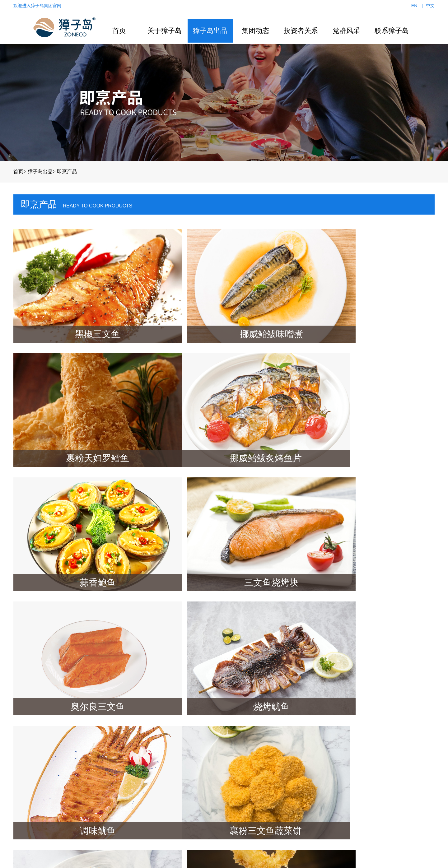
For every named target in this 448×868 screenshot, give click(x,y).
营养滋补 (179, 736)
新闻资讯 (231, 736)
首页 (119, 31)
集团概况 (127, 736)
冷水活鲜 (179, 745)
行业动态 (231, 745)
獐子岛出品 (210, 31)
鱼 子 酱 (178, 780)
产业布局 (127, 745)
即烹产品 (67, 170)
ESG (270, 745)
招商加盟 (371, 745)
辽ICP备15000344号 (224, 859)
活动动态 (326, 754)
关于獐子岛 (165, 31)
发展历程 (127, 762)
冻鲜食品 (179, 771)
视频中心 (231, 754)
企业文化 (127, 780)
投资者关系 (301, 31)
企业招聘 (371, 762)
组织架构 (127, 754)
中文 (430, 6)
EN (414, 6)
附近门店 (371, 754)
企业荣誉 (127, 771)
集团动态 (255, 31)
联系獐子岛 (392, 31)
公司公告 (275, 736)
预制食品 (179, 762)
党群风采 (346, 31)
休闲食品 (179, 754)
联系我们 (371, 736)
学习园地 (326, 762)
